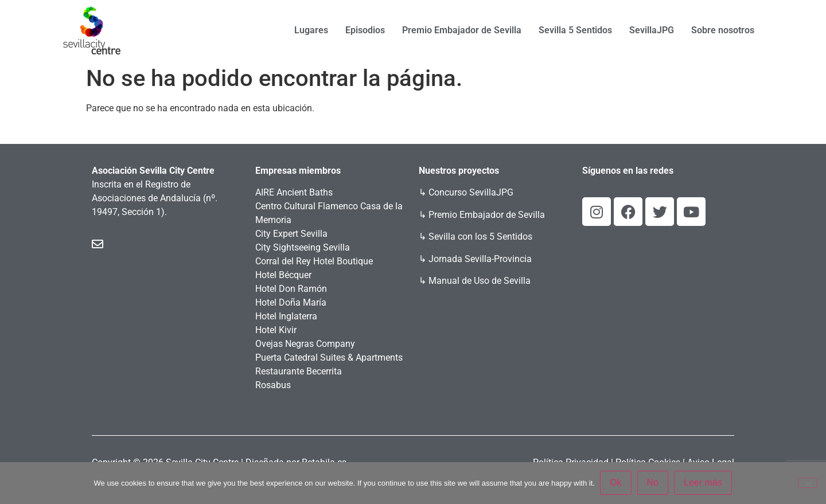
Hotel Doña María (291, 302)
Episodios (365, 30)
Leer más (704, 483)
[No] (808, 483)
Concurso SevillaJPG (471, 192)
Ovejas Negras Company (305, 344)
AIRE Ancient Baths (294, 192)
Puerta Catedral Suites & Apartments (329, 358)
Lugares (311, 30)
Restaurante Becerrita (299, 371)
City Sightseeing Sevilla (303, 247)
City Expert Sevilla (291, 234)
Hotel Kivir (276, 330)
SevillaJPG (652, 30)
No (653, 483)
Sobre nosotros (723, 30)
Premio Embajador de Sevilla (462, 30)
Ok (616, 483)
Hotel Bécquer (283, 275)
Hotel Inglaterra (286, 316)
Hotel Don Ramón (291, 289)
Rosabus (273, 385)
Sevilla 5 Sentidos (575, 30)
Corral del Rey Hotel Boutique (314, 261)
